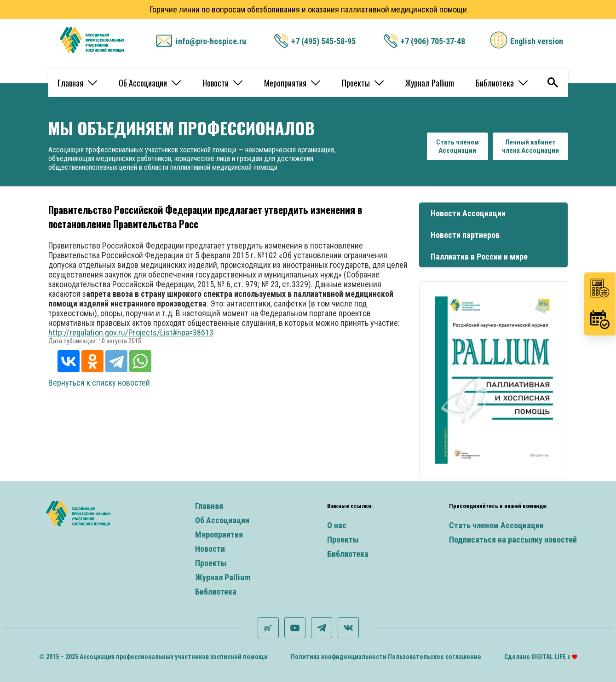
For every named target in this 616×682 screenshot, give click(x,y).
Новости (222, 83)
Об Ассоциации (150, 83)
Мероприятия (292, 83)
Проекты (363, 83)
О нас (337, 525)
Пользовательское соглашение (435, 657)
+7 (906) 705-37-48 (433, 41)
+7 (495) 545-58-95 (323, 41)
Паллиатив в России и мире (479, 257)
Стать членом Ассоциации (496, 525)
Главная (77, 83)
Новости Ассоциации (468, 213)
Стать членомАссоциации (458, 146)
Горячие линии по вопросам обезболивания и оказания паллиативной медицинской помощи (308, 9)
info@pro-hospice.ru (211, 41)
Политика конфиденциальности (339, 657)
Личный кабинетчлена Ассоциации (530, 146)
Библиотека (502, 83)
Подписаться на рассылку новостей (513, 540)
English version (537, 41)
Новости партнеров (465, 235)
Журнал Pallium (430, 83)
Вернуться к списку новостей (99, 383)
